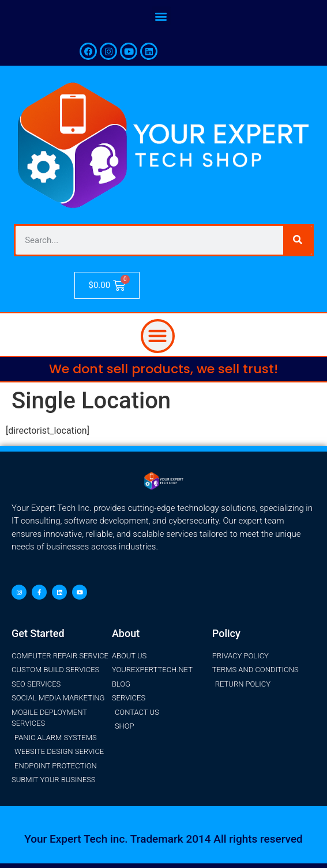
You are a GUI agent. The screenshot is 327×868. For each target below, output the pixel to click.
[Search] (298, 240)
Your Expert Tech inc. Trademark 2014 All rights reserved (163, 839)
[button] (161, 16)
